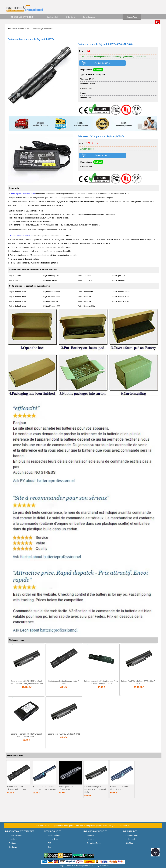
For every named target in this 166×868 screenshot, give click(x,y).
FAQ (50, 843)
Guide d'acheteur (55, 835)
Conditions (13, 839)
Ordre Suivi (70, 17)
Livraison (90, 839)
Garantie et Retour (94, 843)
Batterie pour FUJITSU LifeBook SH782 (64, 734)
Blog (50, 847)
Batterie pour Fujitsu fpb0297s (23, 194)
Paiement (90, 835)
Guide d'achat (52, 17)
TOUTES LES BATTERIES (22, 17)
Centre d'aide (132, 17)
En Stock (98, 70)
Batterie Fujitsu (24, 29)
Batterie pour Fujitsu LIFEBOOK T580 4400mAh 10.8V (95, 789)
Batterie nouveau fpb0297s (21, 236)
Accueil (13, 29)
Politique (12, 843)
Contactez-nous (89, 17)
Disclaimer (13, 847)
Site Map (129, 843)
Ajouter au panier (102, 63)
